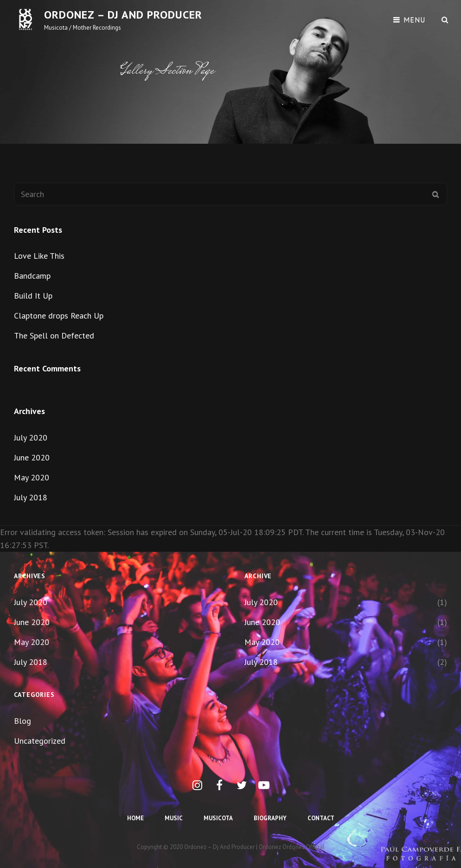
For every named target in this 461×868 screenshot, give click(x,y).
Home (135, 818)
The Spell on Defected (54, 335)
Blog (22, 721)
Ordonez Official (304, 847)
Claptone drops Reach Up (59, 316)
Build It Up (33, 296)
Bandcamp (32, 276)
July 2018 (31, 497)
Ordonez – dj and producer (123, 15)
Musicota (218, 818)
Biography (270, 818)
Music (174, 818)
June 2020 (32, 457)
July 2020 (31, 437)
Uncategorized (40, 741)
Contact (321, 818)
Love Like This (39, 256)
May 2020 (32, 477)
